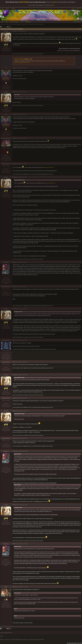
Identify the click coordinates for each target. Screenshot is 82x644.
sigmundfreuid (6, 164)
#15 (13, 411)
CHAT (2, 9)
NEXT (8, 27)
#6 (13, 164)
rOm (6, 68)
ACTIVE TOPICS (77, 22)
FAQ (2, 22)
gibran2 (6, 31)
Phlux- (6, 587)
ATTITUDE (28, 22)
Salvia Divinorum (25, 24)
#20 (13, 587)
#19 (13, 544)
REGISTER (79, 9)
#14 (13, 398)
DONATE (13, 9)
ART (22, 22)
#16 (13, 438)
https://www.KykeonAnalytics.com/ (22, 62)
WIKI (6, 22)
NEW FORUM (24, 2)
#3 (13, 92)
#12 (13, 362)
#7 (13, 177)
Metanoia (6, 262)
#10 (13, 309)
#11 (13, 340)
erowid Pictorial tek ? (50, 167)
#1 (13, 31)
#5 (13, 138)
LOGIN (73, 9)
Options (80, 29)
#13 (13, 375)
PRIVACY (7, 9)
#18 (13, 505)
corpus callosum (6, 138)
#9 (13, 287)
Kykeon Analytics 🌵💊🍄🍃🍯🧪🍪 (23, 59)
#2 (13, 68)
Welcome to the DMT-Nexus (5, 24)
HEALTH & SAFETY (14, 22)
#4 (13, 114)
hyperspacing (6, 340)
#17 (13, 451)
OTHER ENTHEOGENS (16, 24)
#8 (13, 262)
